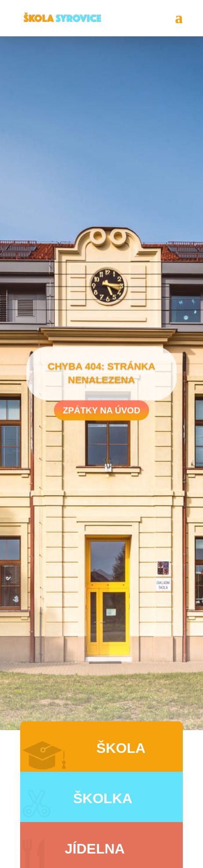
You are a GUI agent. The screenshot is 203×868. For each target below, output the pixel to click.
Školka (103, 798)
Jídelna (95, 849)
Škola (121, 748)
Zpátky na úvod (101, 413)
